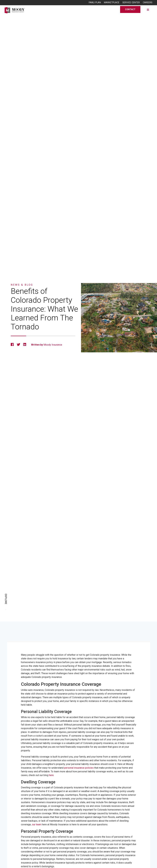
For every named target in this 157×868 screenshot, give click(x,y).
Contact (130, 9)
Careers (148, 3)
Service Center (131, 3)
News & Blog (22, 285)
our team (37, 824)
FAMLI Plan (95, 3)
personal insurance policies (79, 768)
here (51, 775)
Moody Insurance (53, 345)
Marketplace (112, 3)
